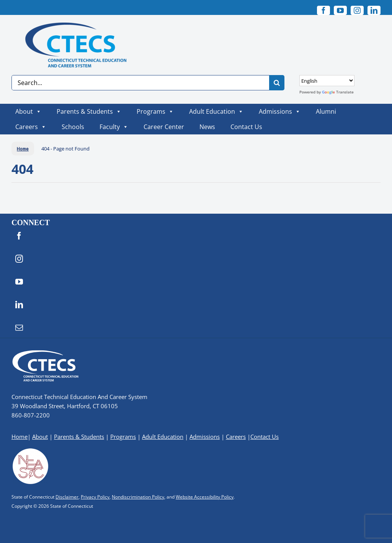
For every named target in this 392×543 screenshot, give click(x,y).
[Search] (277, 83)
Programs (155, 111)
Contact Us (246, 127)
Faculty (114, 127)
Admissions (280, 111)
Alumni (326, 111)
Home (20, 437)
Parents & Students (89, 111)
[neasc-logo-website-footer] (31, 451)
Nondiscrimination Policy (138, 497)
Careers (31, 127)
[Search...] (140, 83)
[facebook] (323, 10)
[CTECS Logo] (69, 26)
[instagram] (357, 10)
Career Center (164, 127)
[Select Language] (327, 81)
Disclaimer (67, 497)
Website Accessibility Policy (205, 497)
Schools (73, 127)
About (28, 111)
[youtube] (340, 10)
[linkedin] (374, 10)
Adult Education (216, 111)
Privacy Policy (95, 497)
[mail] (19, 328)
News (207, 127)
